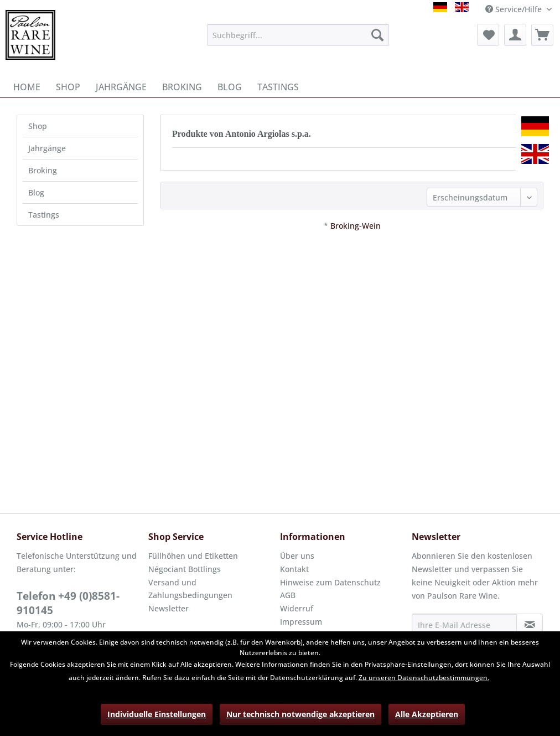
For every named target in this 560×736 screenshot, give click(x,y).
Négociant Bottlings (185, 569)
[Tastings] (278, 87)
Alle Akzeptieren (427, 714)
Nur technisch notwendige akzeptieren (300, 714)
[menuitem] (298, 35)
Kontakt (294, 569)
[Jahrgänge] (121, 87)
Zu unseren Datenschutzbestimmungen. (424, 678)
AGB (288, 595)
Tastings (44, 215)
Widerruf (297, 608)
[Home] (27, 87)
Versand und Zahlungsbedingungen (190, 589)
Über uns (297, 556)
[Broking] (182, 87)
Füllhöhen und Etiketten (193, 556)
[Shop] (68, 87)
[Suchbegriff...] (298, 35)
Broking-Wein (356, 226)
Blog (36, 192)
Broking (43, 170)
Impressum (301, 622)
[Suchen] (377, 35)
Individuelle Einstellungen (157, 714)
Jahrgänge (47, 148)
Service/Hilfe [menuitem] (515, 9)
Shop (38, 126)
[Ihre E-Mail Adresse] (464, 625)
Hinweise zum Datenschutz (330, 582)
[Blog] (230, 87)
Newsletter (168, 608)
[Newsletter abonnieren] (530, 625)
